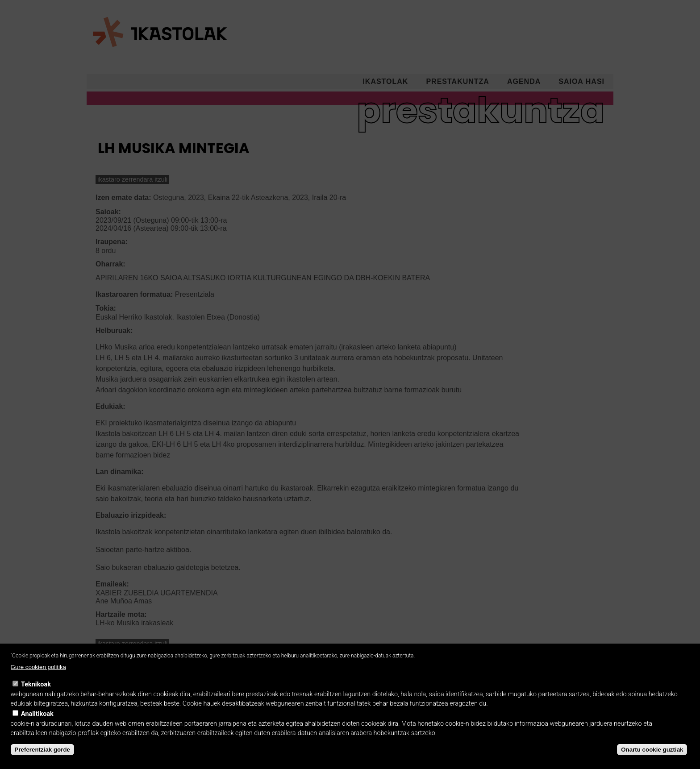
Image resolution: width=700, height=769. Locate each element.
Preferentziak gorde (42, 762)
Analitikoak (37, 726)
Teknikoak (36, 696)
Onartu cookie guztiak (652, 762)
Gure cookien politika (38, 680)
